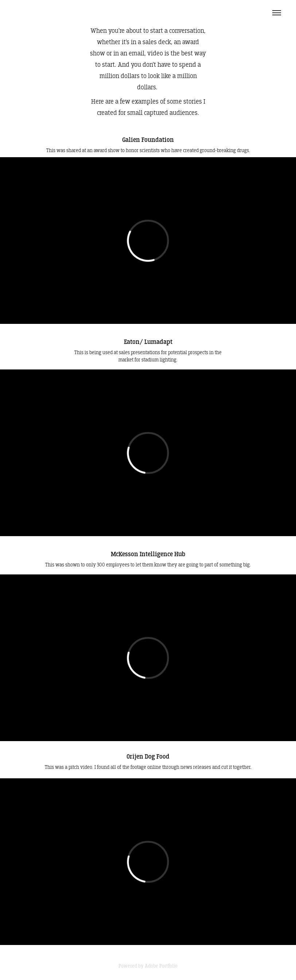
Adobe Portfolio (161, 966)
